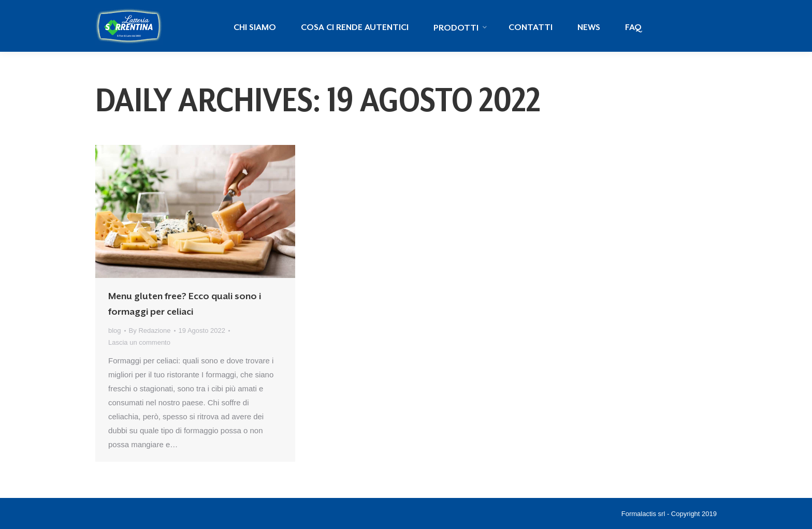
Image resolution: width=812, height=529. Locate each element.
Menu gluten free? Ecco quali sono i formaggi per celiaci (185, 304)
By (150, 330)
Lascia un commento (139, 342)
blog (115, 330)
